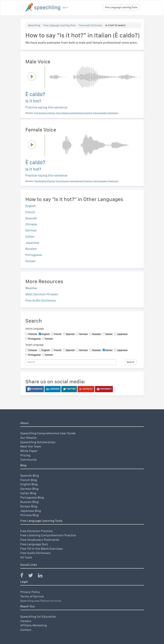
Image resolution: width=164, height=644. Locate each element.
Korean (30, 261)
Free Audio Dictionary (91, 25)
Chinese (31, 224)
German (31, 230)
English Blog (29, 484)
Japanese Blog (31, 511)
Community (29, 460)
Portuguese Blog (32, 497)
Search (131, 362)
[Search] (71, 362)
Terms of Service (32, 596)
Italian (30, 236)
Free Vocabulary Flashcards (40, 540)
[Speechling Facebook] (24, 576)
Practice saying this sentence (46, 107)
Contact (26, 630)
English (31, 206)
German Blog (29, 489)
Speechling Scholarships (38, 442)
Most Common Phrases (42, 294)
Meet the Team (31, 446)
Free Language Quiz (34, 544)
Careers (26, 621)
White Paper (29, 451)
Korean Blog (29, 506)
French (30, 212)
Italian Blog (28, 493)
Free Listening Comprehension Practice (48, 535)
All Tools (26, 557)
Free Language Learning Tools (121, 7)
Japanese (32, 243)
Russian (31, 249)
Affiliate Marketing (33, 625)
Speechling (34, 25)
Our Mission (29, 438)
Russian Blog (29, 502)
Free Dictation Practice (36, 531)
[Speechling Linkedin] (42, 576)
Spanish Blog (30, 475)
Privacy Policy (30, 592)
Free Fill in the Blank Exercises (42, 549)
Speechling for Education (38, 617)
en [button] (65, 8)
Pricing (25, 455)
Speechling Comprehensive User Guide (48, 433)
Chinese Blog (29, 515)
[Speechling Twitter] (33, 576)
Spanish (31, 218)
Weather (31, 288)
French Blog (29, 480)
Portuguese (34, 255)
